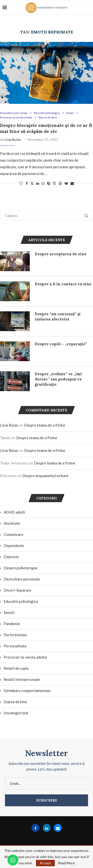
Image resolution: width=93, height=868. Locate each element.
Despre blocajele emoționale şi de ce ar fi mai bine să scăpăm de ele (46, 128)
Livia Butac (13, 139)
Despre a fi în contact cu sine (63, 284)
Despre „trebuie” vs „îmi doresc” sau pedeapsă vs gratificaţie (58, 379)
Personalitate (15, 646)
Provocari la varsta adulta (25, 657)
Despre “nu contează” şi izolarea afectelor (58, 317)
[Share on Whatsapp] (43, 183)
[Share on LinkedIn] (38, 183)
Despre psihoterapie (21, 568)
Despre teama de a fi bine (45, 425)
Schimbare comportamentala (27, 691)
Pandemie (12, 624)
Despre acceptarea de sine (61, 254)
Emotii (9, 612)
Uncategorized (16, 713)
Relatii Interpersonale (22, 679)
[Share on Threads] (60, 183)
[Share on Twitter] (32, 183)
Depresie (11, 557)
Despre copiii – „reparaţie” (61, 344)
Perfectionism (15, 635)
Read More (66, 863)
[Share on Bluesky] (66, 183)
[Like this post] (21, 183)
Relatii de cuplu (16, 668)
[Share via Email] (72, 183)
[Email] (58, 828)
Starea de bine (15, 702)
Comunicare (14, 534)
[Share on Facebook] (27, 183)
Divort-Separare (17, 590)
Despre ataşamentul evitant (45, 476)
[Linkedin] (47, 828)
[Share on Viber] (54, 183)
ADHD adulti (14, 512)
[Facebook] (35, 828)
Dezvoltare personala (22, 579)
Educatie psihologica (21, 601)
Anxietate (12, 523)
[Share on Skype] (49, 183)
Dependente (14, 546)
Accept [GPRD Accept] (45, 863)
